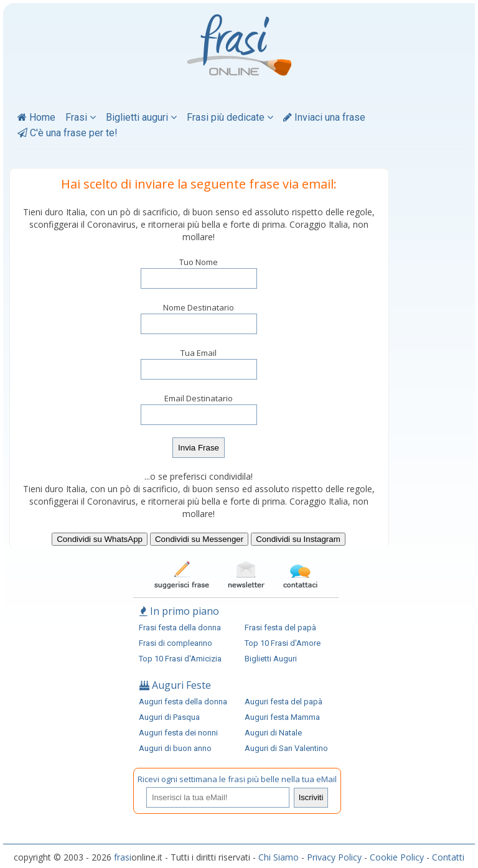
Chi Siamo (279, 857)
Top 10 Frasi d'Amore (283, 643)
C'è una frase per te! (68, 133)
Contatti (448, 857)
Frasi (81, 117)
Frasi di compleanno (176, 643)
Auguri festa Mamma (282, 717)
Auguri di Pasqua (169, 717)
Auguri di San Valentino (286, 748)
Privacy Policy (334, 857)
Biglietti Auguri (271, 659)
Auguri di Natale (273, 733)
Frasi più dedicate (230, 117)
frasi (123, 857)
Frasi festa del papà (280, 628)
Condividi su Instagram (298, 539)
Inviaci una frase (324, 117)
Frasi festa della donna (180, 628)
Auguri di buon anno (175, 748)
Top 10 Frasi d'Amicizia (180, 659)
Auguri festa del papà (284, 702)
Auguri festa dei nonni (178, 733)
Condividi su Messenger (199, 539)
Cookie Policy (397, 857)
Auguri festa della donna (183, 702)
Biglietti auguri (141, 117)
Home (36, 117)
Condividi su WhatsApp (100, 539)
